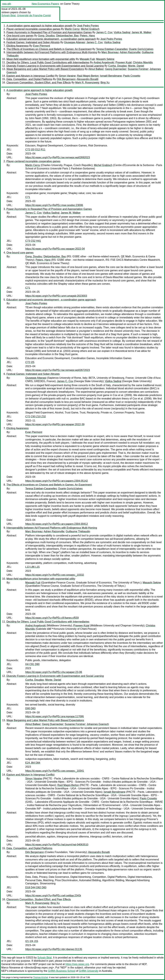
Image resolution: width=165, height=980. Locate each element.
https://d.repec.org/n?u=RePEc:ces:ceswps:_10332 (55, 575)
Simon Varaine (67, 76)
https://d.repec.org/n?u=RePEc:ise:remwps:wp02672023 (58, 370)
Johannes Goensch (98, 724)
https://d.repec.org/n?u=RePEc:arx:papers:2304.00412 (57, 524)
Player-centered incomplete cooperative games (33, 29)
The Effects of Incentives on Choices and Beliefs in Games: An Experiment (49, 49)
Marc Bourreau (110, 52)
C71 (28, 197)
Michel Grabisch (90, 29)
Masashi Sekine (105, 59)
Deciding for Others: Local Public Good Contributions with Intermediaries (48, 62)
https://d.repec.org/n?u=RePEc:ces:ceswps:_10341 (55, 771)
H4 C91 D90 (32, 664)
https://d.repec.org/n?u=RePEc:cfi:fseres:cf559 (52, 618)
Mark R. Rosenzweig (87, 83)
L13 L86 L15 (32, 567)
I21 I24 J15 (32, 941)
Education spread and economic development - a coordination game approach (51, 39)
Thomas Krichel (40, 977)
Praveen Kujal (124, 62)
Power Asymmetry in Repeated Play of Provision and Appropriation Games (49, 32)
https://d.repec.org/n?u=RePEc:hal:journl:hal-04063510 (57, 845)
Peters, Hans (87, 36)
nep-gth (7, 4)
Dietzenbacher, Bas (67, 36)
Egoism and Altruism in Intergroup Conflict (30, 76)
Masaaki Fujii (87, 59)
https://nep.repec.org (77, 964)
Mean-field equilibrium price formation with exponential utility (41, 59)
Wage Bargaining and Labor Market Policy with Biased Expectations (45, 69)
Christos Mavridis (143, 62)
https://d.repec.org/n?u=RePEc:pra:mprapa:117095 (55, 716)
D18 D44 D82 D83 (36, 887)
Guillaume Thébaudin (78, 531)
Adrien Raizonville (130, 52)
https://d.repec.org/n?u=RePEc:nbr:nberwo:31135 (54, 949)
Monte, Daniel (136, 66)
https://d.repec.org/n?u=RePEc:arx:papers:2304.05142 (57, 481)
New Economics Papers (45, 4)
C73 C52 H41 (33, 241)
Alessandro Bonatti (87, 79)
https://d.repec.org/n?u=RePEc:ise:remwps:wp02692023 (58, 157)
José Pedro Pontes (88, 26)
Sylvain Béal (9, 16)
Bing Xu (105, 83)
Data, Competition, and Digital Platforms (29, 79)
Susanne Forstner (138, 69)
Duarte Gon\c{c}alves (141, 49)
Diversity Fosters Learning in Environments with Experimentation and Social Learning (55, 66)
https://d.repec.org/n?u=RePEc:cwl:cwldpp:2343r (53, 896)
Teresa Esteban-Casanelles (112, 49)
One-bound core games (20, 36)
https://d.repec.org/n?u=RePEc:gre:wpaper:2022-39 (55, 424)
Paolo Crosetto (132, 76)
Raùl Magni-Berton (88, 76)
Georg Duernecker (116, 69)
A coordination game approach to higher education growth (39, 26)
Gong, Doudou (46, 36)
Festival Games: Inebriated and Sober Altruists (33, 42)
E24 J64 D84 (33, 763)
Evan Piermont (41, 46)
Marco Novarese (11, 968)
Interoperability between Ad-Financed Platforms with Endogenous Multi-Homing (52, 52)
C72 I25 (30, 362)
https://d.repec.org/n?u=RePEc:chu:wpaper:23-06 (54, 672)
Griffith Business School (62, 971)
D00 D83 (30, 708)
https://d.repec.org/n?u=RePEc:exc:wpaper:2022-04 (55, 249)
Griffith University (89, 971)
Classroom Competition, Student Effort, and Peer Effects (39, 83)
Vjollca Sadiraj (122, 32)
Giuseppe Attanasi (75, 42)
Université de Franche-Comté (34, 16)
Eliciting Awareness (18, 46)
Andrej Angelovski (104, 62)
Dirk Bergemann (66, 79)
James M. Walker (141, 32)
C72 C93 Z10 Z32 (36, 417)
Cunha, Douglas (117, 66)
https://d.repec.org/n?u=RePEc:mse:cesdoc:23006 (54, 205)
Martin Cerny (72, 29)
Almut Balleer (96, 69)
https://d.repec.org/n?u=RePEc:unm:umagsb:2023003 (56, 296)
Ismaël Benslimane (111, 76)
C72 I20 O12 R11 (35, 150)
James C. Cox (104, 32)
